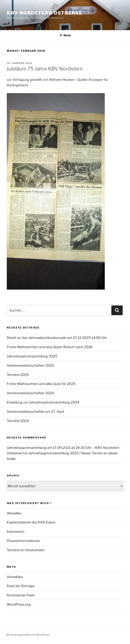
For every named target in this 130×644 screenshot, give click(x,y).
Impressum (16, 532)
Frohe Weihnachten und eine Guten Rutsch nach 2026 (50, 347)
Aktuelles (14, 513)
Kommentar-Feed (21, 595)
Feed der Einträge (21, 586)
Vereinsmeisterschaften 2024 (30, 393)
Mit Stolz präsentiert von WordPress (28, 635)
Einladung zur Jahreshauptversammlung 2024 (43, 402)
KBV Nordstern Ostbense (45, 13)
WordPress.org (19, 604)
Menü (65, 35)
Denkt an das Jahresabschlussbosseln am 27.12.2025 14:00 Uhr (57, 338)
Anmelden (15, 577)
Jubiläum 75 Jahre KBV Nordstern (45, 69)
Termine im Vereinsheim (26, 550)
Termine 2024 (18, 421)
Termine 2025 (18, 375)
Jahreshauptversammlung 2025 (32, 356)
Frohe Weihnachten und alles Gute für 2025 (41, 384)
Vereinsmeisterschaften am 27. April (35, 412)
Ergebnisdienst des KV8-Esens (31, 522)
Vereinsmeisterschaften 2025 (30, 365)
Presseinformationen (23, 541)
